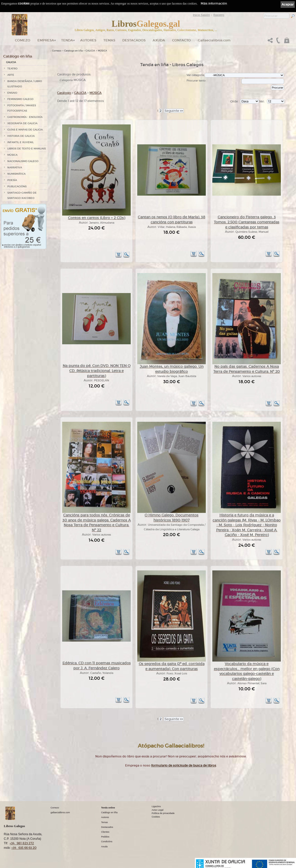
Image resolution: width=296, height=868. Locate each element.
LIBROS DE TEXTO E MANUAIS (27, 149)
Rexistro (219, 15)
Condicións (107, 841)
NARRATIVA (15, 167)
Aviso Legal (157, 810)
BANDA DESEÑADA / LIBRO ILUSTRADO (25, 84)
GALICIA (11, 62)
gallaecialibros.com (60, 812)
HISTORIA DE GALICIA (21, 136)
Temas (109, 40)
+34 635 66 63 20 (24, 848)
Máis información (214, 3)
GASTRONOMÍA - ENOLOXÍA (25, 117)
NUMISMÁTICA (16, 174)
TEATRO (12, 69)
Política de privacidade (163, 813)
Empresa (46, 40)
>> (174, 111)
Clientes (105, 832)
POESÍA (12, 180)
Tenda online (108, 808)
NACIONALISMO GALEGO (23, 161)
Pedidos (105, 837)
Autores (88, 40)
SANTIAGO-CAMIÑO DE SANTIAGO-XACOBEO (22, 195)
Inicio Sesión (201, 15)
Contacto (181, 40)
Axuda (159, 40)
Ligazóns (156, 806)
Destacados (107, 827)
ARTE (11, 75)
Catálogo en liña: (18, 56)
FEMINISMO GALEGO (20, 99)
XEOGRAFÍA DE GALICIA (22, 123)
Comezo (23, 40)
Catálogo (64, 93)
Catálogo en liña (73, 51)
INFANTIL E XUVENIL (20, 142)
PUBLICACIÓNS (17, 186)
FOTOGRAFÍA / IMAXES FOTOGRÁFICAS (22, 108)
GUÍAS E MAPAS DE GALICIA (25, 130)
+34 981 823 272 (22, 843)
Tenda (67, 40)
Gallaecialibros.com (214, 40)
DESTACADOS (134, 40)
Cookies (156, 817)
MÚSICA (12, 155)
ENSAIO (12, 93)
